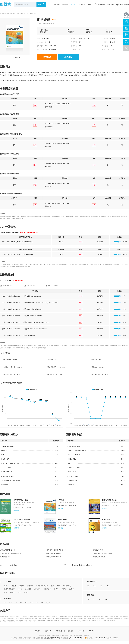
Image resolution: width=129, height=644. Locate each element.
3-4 (21, 603)
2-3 (16, 603)
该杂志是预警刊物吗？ (54, 557)
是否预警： (75, 42)
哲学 (6, 592)
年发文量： (106, 46)
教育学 (72, 589)
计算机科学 (47, 589)
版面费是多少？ (5, 557)
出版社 (90, 4)
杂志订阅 (81, 631)
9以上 (48, 603)
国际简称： (40, 46)
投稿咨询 (47, 57)
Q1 (88, 599)
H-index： (74, 50)
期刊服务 (59, 631)
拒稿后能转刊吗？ (99, 550)
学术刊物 (57, 4)
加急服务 (69, 57)
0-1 (5, 603)
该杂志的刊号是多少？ (8, 550)
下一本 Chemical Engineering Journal (78, 565)
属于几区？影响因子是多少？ (56, 550)
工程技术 (13, 586)
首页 (2, 13)
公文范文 (70, 631)
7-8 (42, 603)
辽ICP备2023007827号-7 (76, 638)
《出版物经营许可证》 (14, 616)
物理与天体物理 (9, 589)
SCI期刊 (74, 4)
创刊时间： (75, 46)
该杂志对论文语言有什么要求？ (103, 553)
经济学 (56, 589)
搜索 (40, 4)
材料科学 (37, 589)
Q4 (107, 599)
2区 (95, 586)
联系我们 (92, 631)
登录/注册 (100, 4)
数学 (59, 586)
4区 (108, 586)
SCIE (55, 20)
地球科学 (28, 589)
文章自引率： (107, 50)
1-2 (10, 603)
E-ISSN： (40, 42)
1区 (88, 586)
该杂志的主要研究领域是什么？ (11, 553)
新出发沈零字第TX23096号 (52, 638)
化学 (13, 13)
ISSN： (39, 38)
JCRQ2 (28, 13)
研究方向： (75, 38)
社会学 (20, 589)
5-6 (32, 603)
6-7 (37, 603)
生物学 (22, 586)
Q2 (94, 599)
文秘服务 (82, 4)
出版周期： (106, 38)
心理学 (64, 589)
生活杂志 (65, 4)
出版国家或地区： (43, 50)
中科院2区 (19, 13)
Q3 (100, 599)
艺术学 (26, 592)
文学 (19, 592)
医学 (6, 586)
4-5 (26, 603)
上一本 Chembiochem (9, 565)
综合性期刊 (67, 586)
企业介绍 (37, 631)
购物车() (111, 4)
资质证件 (48, 631)
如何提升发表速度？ (100, 557)
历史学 (12, 592)
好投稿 (6, 4)
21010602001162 (100, 638)
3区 (101, 586)
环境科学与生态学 (42, 586)
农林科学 (30, 586)
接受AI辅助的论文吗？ (54, 553)
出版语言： (106, 42)
